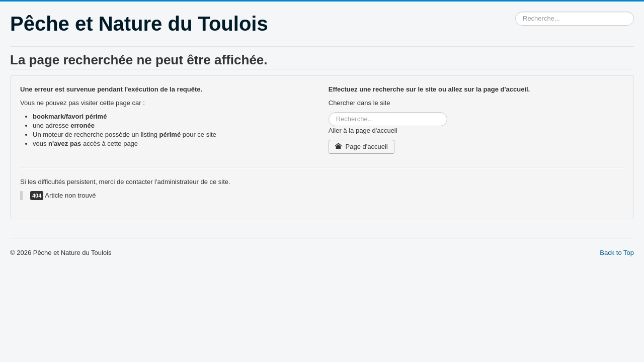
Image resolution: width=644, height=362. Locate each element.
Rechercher (515, 12)
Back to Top (617, 253)
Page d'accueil (361, 147)
